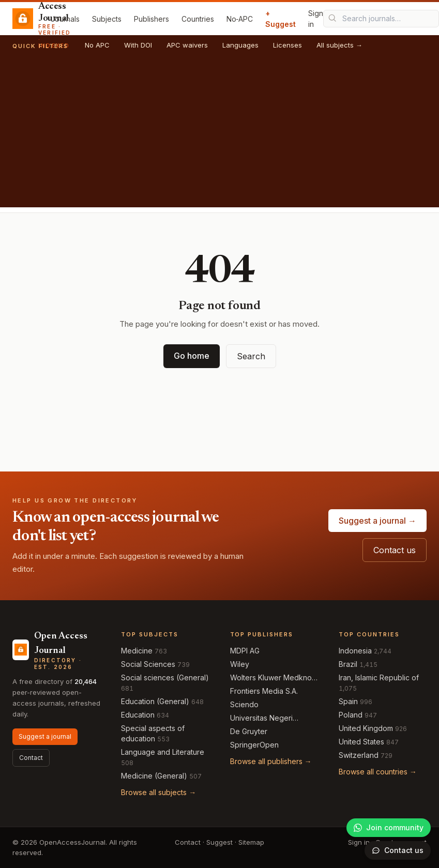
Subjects (107, 19)
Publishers (152, 19)
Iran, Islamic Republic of (379, 677)
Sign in (316, 19)
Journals (65, 19)
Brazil (348, 664)
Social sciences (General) (165, 677)
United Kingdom (366, 728)
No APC (97, 45)
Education (138, 715)
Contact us (395, 550)
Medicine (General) (154, 776)
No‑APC (240, 19)
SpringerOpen (254, 745)
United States (361, 742)
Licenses (287, 45)
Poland (351, 715)
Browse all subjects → (158, 792)
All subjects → (339, 45)
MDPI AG (245, 651)
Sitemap (251, 842)
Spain (348, 701)
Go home (192, 356)
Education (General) (155, 701)
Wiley (240, 664)
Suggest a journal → (377, 521)
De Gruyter (249, 731)
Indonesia (355, 651)
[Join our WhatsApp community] (389, 828)
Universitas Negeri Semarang (261, 718)
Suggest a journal (45, 736)
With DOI (138, 45)
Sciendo (244, 704)
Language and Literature (163, 752)
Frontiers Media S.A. (264, 691)
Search (251, 356)
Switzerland (359, 755)
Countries (198, 19)
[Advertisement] (219, 135)
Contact (31, 758)
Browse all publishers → (271, 761)
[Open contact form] (398, 850)
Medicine (137, 651)
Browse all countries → (378, 772)
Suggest (219, 842)
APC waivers (187, 45)
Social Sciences (148, 664)
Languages (240, 45)
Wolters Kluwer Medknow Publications (274, 678)
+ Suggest (281, 19)
